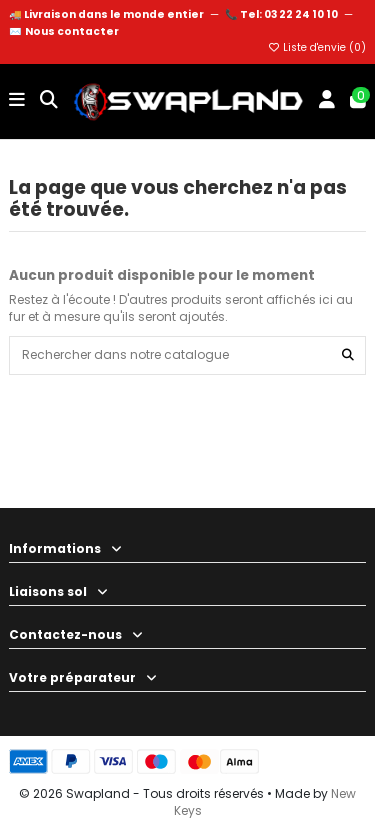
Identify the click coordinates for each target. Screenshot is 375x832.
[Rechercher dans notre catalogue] (348, 355)
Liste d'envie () (316, 47)
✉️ (64, 31)
